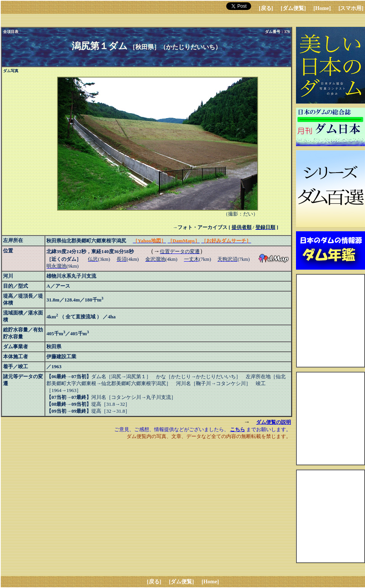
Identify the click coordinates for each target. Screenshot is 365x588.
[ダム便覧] (293, 8)
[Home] (322, 8)
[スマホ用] (351, 8)
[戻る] (266, 8)
